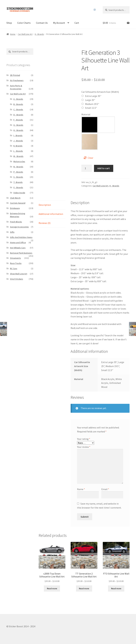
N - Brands (18, 167)
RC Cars (14, 268)
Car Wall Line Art (25, 34)
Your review (84, 447)
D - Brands (18, 115)
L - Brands (18, 151)
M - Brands (18, 156)
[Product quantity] (87, 168)
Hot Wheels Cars (18, 248)
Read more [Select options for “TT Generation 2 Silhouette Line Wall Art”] (84, 588)
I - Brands (18, 135)
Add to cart (104, 168)
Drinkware (15, 208)
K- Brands (18, 146)
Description (45, 205)
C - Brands (18, 109)
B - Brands (18, 104)
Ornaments (15, 258)
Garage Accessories (19, 227)
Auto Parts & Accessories (16, 87)
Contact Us (42, 23)
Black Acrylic (90, 125)
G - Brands (18, 125)
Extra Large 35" (93, 96)
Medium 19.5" (92, 104)
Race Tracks (16, 263)
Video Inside (19, 193)
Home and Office (18, 242)
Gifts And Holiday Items (21, 237)
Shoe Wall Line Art (19, 274)
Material (86, 114)
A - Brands (18, 99)
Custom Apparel (18, 203)
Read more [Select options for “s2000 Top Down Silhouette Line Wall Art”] (52, 588)
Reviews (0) (45, 223)
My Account (59, 23)
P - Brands (18, 172)
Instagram (95, 10)
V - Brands (18, 187)
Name (81, 489)
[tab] (52, 205)
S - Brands (18, 177)
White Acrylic (107, 125)
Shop (9, 23)
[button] (90, 125)
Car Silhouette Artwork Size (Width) (100, 92)
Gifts (12, 232)
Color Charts (24, 23)
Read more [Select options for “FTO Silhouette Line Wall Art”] (116, 588)
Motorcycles (19, 161)
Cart (77, 23)
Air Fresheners (17, 80)
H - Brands (39, 34)
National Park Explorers (21, 253)
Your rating (84, 439)
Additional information (51, 214)
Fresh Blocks (16, 222)
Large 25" (90, 100)
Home (13, 34)
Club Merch (15, 198)
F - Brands (18, 120)
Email (105, 489)
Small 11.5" (91, 108)
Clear (90, 158)
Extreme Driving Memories (18, 215)
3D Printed (15, 75)
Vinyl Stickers (17, 279)
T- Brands (18, 182)
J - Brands (18, 141)
